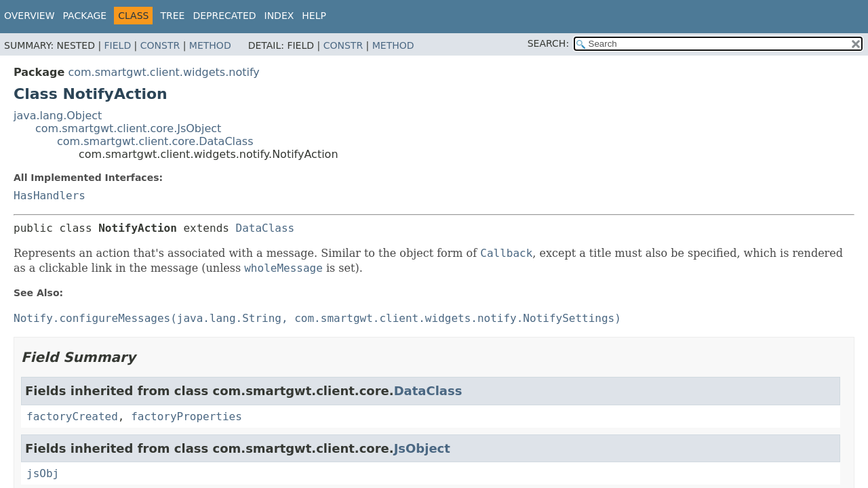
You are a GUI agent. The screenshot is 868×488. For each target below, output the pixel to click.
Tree (172, 16)
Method (210, 45)
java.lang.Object (58, 116)
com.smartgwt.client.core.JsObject (128, 128)
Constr (160, 45)
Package (85, 16)
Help (314, 16)
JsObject (422, 448)
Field (118, 45)
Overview (29, 16)
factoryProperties (186, 416)
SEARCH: (548, 43)
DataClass (265, 228)
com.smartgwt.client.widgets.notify (163, 72)
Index (279, 16)
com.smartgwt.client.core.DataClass (155, 141)
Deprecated (224, 16)
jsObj (43, 473)
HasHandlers (50, 196)
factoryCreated (72, 416)
